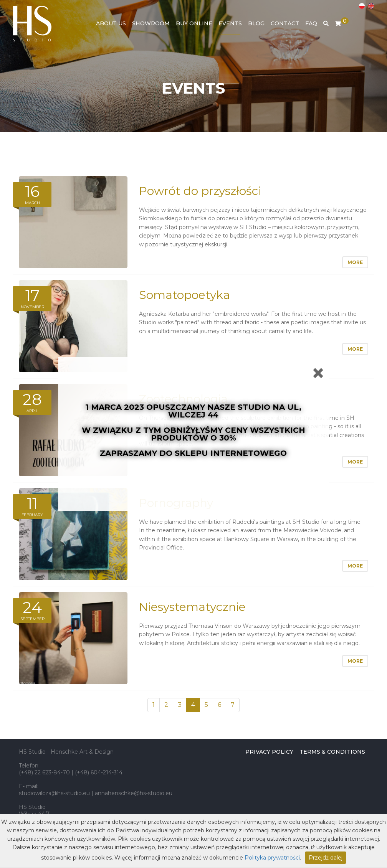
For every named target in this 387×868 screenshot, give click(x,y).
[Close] (318, 373)
